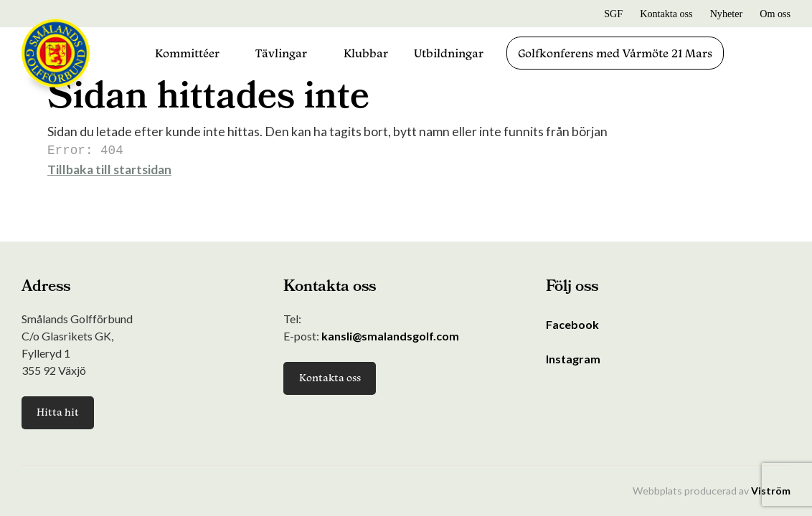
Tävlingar (281, 53)
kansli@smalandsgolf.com (390, 336)
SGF (613, 14)
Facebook (572, 324)
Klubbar (366, 53)
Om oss (775, 14)
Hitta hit (58, 412)
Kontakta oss (666, 14)
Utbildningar (449, 53)
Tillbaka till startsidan (109, 168)
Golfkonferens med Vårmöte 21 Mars (615, 53)
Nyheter (727, 14)
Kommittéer (187, 53)
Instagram (573, 359)
